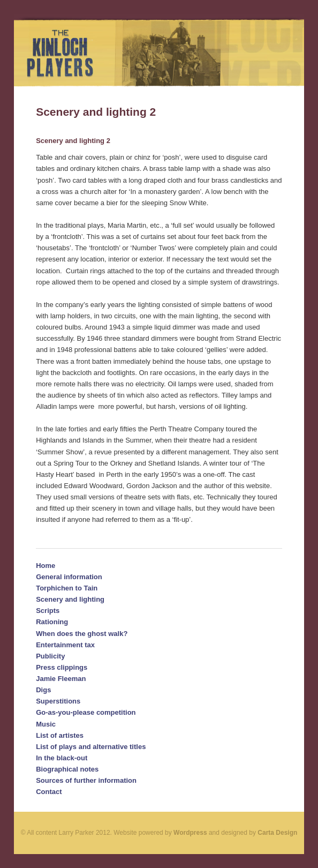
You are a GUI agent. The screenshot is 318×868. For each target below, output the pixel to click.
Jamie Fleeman (61, 679)
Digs (43, 690)
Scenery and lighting (70, 599)
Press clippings (62, 667)
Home (46, 566)
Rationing (52, 622)
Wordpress (190, 833)
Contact (49, 792)
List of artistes (60, 735)
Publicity (50, 656)
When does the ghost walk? (82, 634)
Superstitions (58, 701)
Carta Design (277, 833)
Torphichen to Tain (67, 588)
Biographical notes (67, 769)
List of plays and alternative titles (91, 747)
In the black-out (62, 758)
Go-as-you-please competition (86, 712)
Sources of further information (86, 780)
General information (69, 577)
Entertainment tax (65, 645)
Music (46, 724)
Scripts (48, 611)
